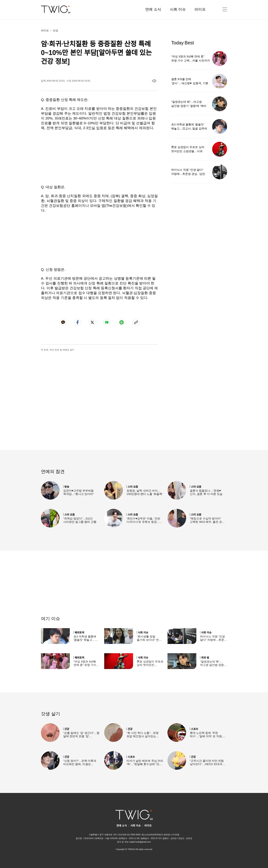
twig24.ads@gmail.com (140, 842)
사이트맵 (175, 835)
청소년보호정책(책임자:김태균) (156, 835)
